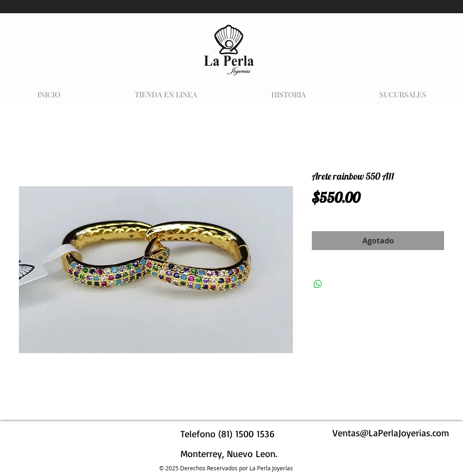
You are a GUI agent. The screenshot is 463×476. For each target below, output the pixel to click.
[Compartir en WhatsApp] (318, 284)
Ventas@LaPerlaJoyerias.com (391, 433)
